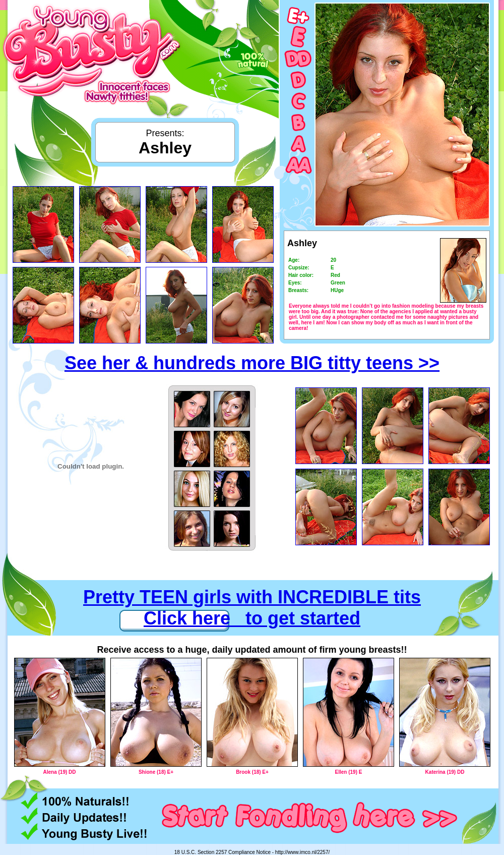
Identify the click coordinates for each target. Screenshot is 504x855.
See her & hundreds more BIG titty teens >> (252, 363)
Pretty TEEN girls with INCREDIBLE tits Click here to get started (252, 608)
